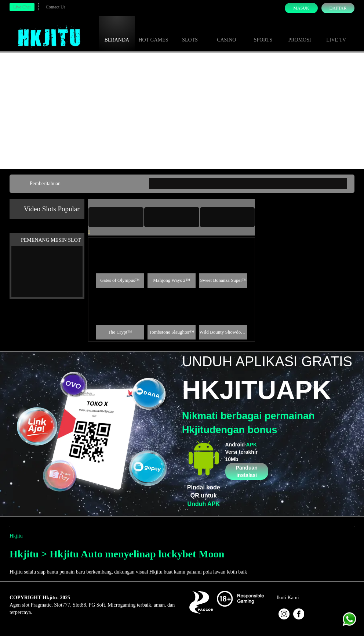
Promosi (299, 33)
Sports (263, 33)
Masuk (301, 8)
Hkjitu (16, 536)
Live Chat (22, 7)
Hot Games (153, 33)
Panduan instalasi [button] (247, 471)
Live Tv (336, 33)
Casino (226, 33)
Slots (190, 33)
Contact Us (56, 7)
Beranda (117, 33)
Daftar (338, 8)
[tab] (116, 217)
